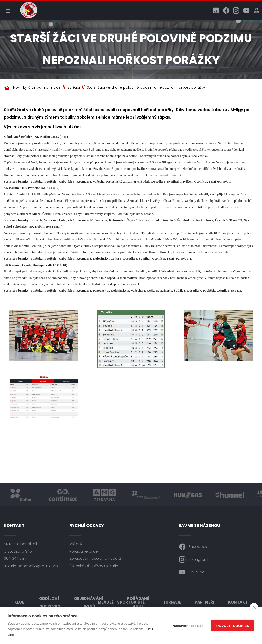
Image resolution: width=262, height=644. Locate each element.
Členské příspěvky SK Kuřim (95, 566)
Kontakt (238, 602)
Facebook (193, 547)
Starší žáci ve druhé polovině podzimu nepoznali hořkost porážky (146, 87)
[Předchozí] (16, 326)
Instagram (193, 559)
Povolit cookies (233, 626)
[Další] (246, 326)
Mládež (76, 544)
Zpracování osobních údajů (95, 559)
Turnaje (172, 602)
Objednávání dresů (89, 602)
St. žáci (74, 87)
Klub (19, 602)
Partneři (204, 602)
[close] (254, 607)
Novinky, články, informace (37, 87)
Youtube (192, 572)
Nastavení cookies (188, 626)
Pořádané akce (84, 551)
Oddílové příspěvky (49, 602)
